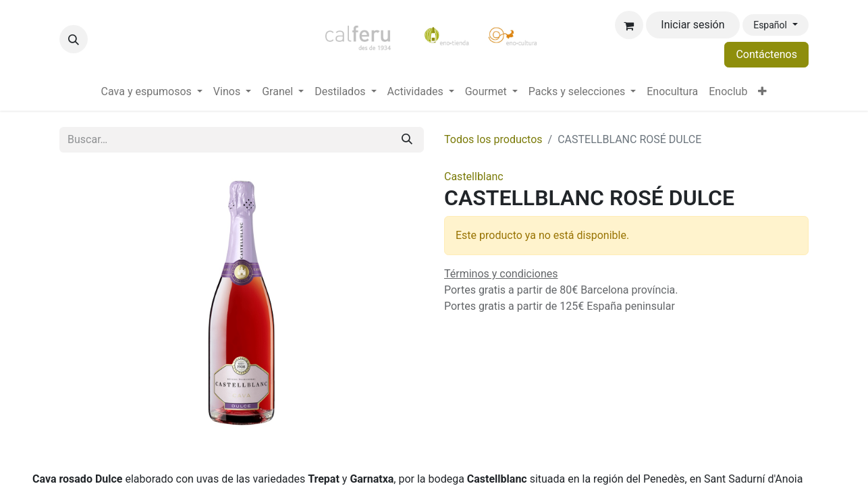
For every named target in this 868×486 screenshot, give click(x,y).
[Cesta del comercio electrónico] (629, 25)
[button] (74, 39)
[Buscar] (407, 140)
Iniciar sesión (693, 25)
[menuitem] (152, 92)
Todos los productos (493, 139)
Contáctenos (766, 54)
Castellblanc (474, 177)
